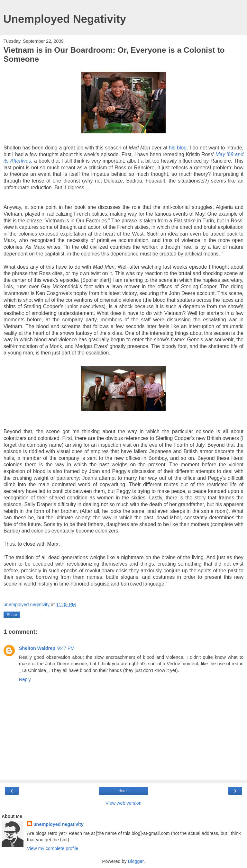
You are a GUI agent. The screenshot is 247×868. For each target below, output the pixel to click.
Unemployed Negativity (65, 19)
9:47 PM (66, 648)
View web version (123, 803)
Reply (25, 679)
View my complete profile (53, 848)
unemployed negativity (59, 824)
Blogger (136, 861)
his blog (178, 148)
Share (12, 615)
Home (123, 791)
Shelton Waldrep (37, 648)
